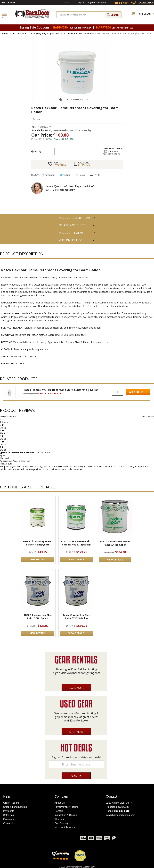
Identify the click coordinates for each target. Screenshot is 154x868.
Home (4, 33)
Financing (9, 819)
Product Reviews (71, 233)
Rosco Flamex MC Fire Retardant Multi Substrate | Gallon (61, 390)
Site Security (61, 823)
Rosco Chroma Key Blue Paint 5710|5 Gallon (76, 617)
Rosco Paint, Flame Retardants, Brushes (73, 33)
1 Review (36, 119)
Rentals (59, 811)
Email (82, 175)
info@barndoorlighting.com (121, 815)
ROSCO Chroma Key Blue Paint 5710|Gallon (38, 617)
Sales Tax (9, 815)
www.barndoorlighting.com (83, 673)
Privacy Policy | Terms (66, 807)
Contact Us (9, 823)
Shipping (84, 164)
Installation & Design (66, 815)
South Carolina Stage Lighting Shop (34, 33)
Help (67, 3)
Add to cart (81, 151)
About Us (60, 803)
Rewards (102, 3)
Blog (62, 839)
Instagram (70, 839)
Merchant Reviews (65, 827)
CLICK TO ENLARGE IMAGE (79, 100)
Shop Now (76, 732)
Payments (9, 811)
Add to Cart (138, 392)
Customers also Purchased (71, 241)
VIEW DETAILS (38, 559)
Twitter (53, 839)
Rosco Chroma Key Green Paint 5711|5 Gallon (115, 543)
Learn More (76, 688)
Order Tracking (11, 803)
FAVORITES (60, 164)
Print (97, 175)
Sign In (81, 3)
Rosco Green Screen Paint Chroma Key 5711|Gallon (76, 543)
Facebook (45, 839)
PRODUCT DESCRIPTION (75, 218)
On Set (12, 33)
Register (91, 3)
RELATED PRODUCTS (72, 225)
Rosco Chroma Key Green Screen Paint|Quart (38, 543)
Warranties (60, 819)
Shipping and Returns (15, 807)
